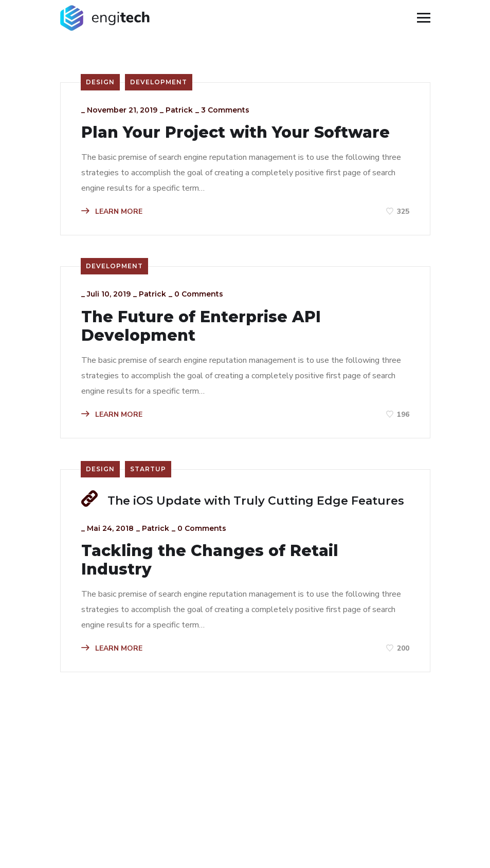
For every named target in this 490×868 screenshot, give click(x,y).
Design (100, 82)
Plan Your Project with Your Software (235, 133)
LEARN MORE (112, 211)
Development (159, 82)
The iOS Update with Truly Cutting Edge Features (256, 501)
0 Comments (199, 294)
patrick (179, 110)
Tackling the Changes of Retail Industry (210, 560)
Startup (148, 469)
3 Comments (225, 110)
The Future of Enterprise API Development (201, 326)
